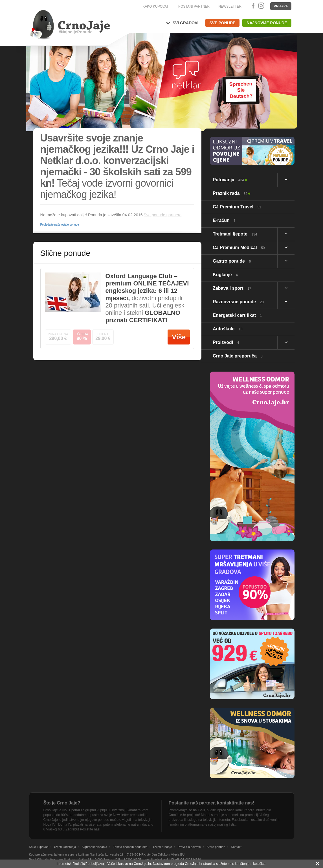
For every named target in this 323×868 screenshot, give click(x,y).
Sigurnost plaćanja (94, 847)
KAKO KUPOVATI (156, 6)
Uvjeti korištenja (65, 847)
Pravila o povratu (189, 847)
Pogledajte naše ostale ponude (60, 225)
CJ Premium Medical (239, 247)
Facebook (252, 6)
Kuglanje (225, 275)
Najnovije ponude (267, 23)
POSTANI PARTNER (194, 6)
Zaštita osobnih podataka (130, 847)
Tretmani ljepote (235, 234)
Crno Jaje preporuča (238, 356)
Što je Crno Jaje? (62, 803)
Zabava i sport (232, 288)
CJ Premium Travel (237, 207)
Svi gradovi (186, 23)
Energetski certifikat (237, 315)
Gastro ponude (232, 261)
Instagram (261, 6)
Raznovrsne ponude (238, 302)
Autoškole (228, 329)
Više (179, 337)
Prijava (281, 6)
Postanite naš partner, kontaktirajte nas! (212, 803)
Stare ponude (216, 847)
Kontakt (236, 847)
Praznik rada (230, 193)
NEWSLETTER (230, 6)
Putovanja (228, 180)
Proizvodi (226, 342)
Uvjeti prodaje (163, 847)
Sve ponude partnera (162, 215)
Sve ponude (223, 23)
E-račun (224, 220)
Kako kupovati (39, 847)
